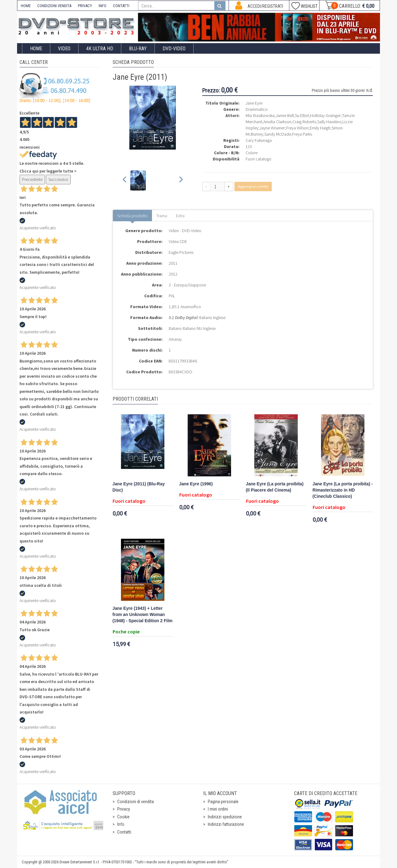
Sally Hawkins (329, 122)
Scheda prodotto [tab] (132, 216)
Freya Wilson (297, 128)
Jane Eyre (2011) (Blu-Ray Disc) (139, 487)
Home (36, 49)
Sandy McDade (278, 134)
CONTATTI (121, 6)
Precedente (32, 179)
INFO (103, 6)
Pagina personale (223, 802)
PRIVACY (85, 6)
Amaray (175, 339)
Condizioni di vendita (136, 802)
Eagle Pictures (181, 252)
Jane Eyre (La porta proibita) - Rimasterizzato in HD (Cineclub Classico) (343, 490)
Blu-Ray (138, 49)
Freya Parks (302, 134)
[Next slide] (181, 180)
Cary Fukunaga (259, 140)
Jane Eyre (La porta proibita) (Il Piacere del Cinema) (275, 487)
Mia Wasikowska (260, 115)
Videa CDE (178, 241)
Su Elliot (302, 115)
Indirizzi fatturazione (226, 824)
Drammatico (257, 109)
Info (121, 824)
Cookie (123, 817)
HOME (26, 6)
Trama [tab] (162, 216)
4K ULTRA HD (100, 49)
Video (64, 49)
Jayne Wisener (272, 128)
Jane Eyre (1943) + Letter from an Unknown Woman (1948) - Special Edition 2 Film (143, 615)
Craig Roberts (304, 122)
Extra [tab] (180, 216)
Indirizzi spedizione (225, 817)
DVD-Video (174, 49)
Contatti (124, 832)
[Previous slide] (125, 180)
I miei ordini (218, 809)
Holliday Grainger (326, 115)
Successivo (58, 179)
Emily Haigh (320, 128)
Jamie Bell (285, 115)
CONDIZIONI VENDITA (54, 6)
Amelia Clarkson (277, 122)
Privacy (124, 809)
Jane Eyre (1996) (196, 484)
